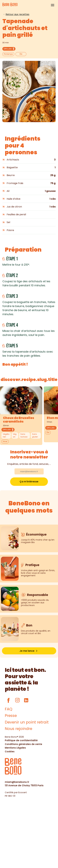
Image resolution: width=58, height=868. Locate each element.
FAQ (9, 709)
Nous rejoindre (19, 729)
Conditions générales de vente (23, 744)
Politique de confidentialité (21, 740)
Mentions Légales (15, 748)
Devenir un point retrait (27, 722)
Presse (11, 716)
